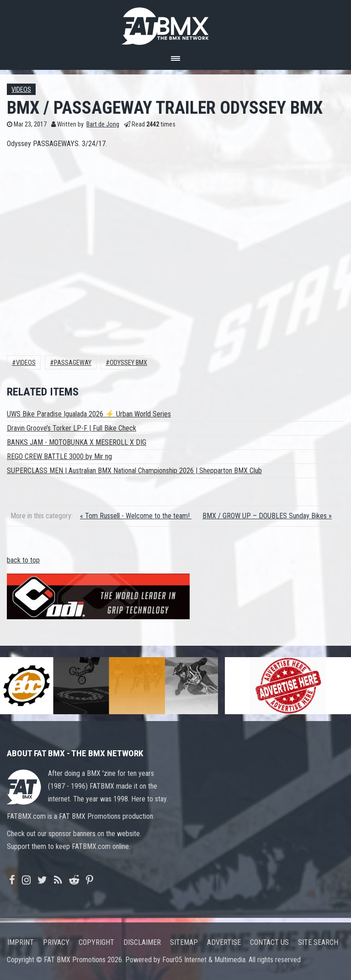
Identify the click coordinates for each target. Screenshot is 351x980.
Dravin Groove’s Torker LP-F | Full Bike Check (72, 428)
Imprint (21, 942)
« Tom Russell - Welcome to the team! (136, 516)
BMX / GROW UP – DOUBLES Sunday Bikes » (267, 516)
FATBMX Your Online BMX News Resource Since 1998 (175, 24)
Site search (318, 942)
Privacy (56, 942)
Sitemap (184, 942)
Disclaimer (142, 942)
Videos (21, 90)
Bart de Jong (103, 124)
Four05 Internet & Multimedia (204, 960)
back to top (23, 560)
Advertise (224, 942)
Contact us (269, 942)
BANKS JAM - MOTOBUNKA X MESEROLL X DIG (77, 442)
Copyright (96, 942)
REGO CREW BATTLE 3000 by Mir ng (59, 456)
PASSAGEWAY (73, 363)
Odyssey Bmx (128, 363)
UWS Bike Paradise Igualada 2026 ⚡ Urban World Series (89, 414)
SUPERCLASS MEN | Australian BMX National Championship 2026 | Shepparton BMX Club (134, 471)
